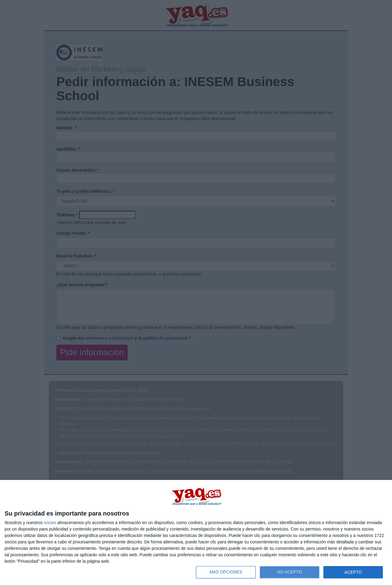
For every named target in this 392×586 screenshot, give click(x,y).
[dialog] (196, 533)
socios (50, 523)
